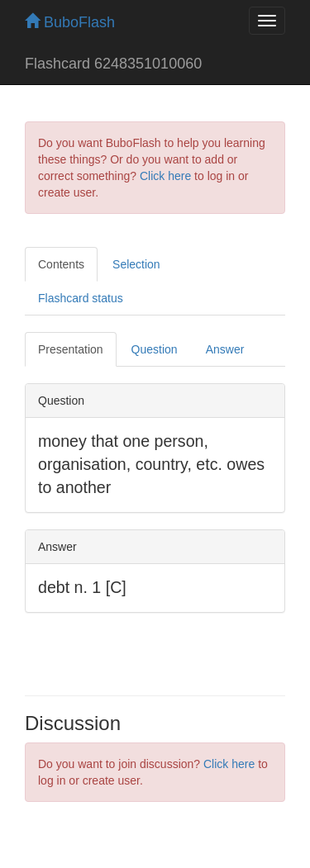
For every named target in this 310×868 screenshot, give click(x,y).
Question (155, 349)
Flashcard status (81, 298)
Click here (165, 176)
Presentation (71, 349)
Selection (136, 264)
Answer (225, 349)
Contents (61, 264)
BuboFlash (70, 22)
